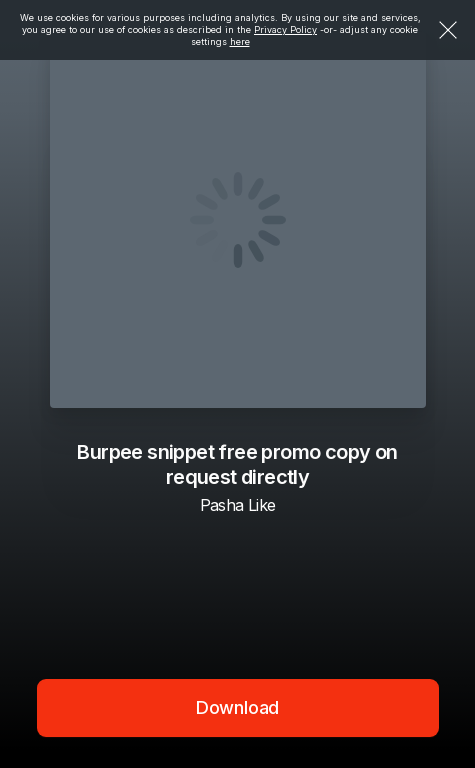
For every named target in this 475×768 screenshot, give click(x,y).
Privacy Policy (285, 29)
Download (238, 707)
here (240, 41)
